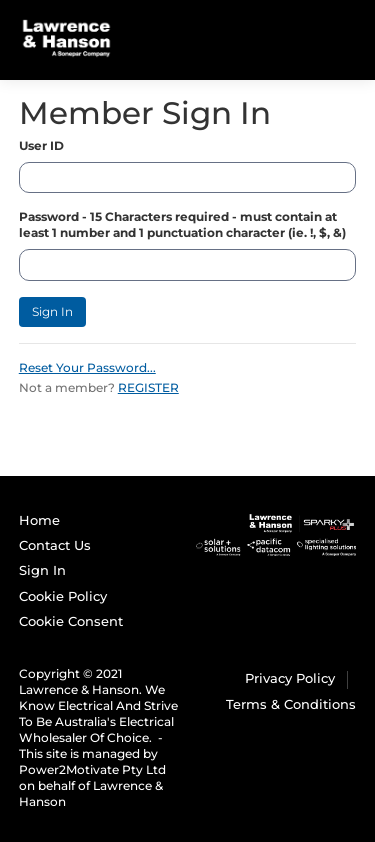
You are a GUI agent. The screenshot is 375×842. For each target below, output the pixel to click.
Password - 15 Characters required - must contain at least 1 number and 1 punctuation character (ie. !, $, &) (182, 224)
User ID (41, 145)
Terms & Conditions (291, 704)
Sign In (52, 311)
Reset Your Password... (87, 367)
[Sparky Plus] (276, 534)
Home (39, 520)
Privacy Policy (290, 678)
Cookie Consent (71, 621)
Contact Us (55, 545)
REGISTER (148, 387)
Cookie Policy (63, 596)
